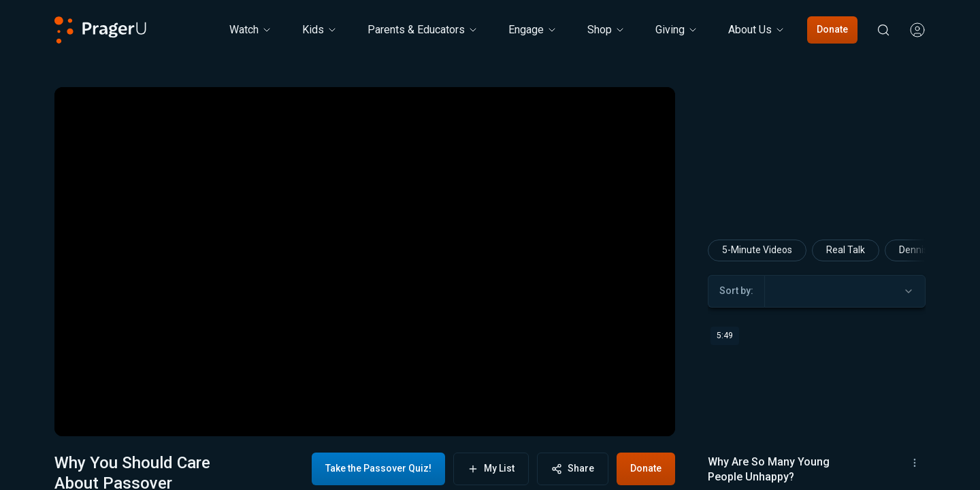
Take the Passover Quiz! (378, 468)
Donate (832, 29)
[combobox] (845, 387)
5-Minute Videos (757, 345)
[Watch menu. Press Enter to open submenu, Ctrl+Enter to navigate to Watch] (251, 30)
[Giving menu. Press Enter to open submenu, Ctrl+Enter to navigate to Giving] (677, 30)
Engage (533, 30)
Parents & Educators (423, 30)
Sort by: (736, 386)
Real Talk (846, 345)
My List (491, 469)
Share (573, 469)
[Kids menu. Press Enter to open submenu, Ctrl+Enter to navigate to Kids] (320, 30)
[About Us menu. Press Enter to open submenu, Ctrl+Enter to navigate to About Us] (757, 30)
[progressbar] (257, 414)
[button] (82, 414)
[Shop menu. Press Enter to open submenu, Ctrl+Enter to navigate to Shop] (606, 30)
